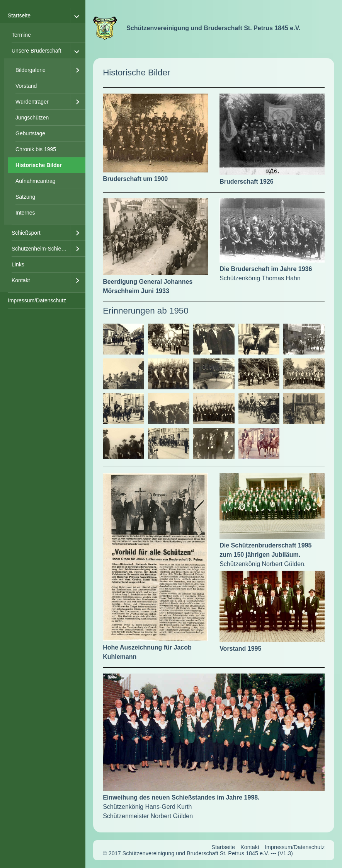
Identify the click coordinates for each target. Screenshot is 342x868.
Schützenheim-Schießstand (41, 249)
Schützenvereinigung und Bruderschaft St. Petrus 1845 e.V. (213, 28)
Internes (25, 213)
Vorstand (26, 86)
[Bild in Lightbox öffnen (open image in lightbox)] (155, 133)
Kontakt (21, 280)
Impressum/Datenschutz (37, 300)
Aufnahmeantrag (36, 181)
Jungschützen (32, 118)
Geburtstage (30, 133)
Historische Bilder (39, 165)
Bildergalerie (31, 70)
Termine (21, 35)
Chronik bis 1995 (36, 149)
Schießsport (26, 233)
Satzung (25, 197)
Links (18, 264)
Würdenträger (32, 102)
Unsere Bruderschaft (36, 51)
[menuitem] (43, 150)
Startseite (19, 15)
